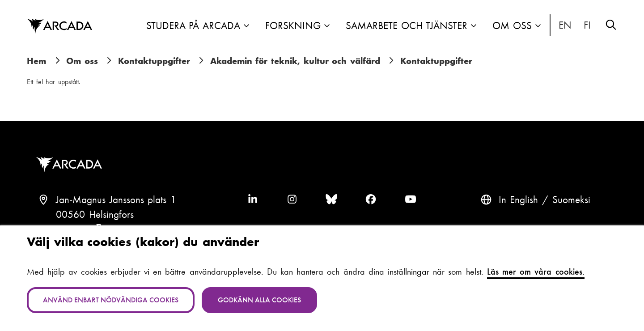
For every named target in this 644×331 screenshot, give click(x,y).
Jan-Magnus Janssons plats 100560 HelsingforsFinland (116, 215)
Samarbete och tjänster (407, 26)
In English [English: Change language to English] (565, 25)
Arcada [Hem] (59, 26)
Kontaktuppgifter (154, 61)
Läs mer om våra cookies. (536, 272)
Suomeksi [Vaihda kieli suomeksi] (588, 25)
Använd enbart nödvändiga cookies (111, 300)
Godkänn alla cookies (259, 300)
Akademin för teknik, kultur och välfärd (295, 61)
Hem (36, 61)
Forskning (293, 26)
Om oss (512, 26)
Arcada (71, 165)
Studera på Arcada (193, 26)
